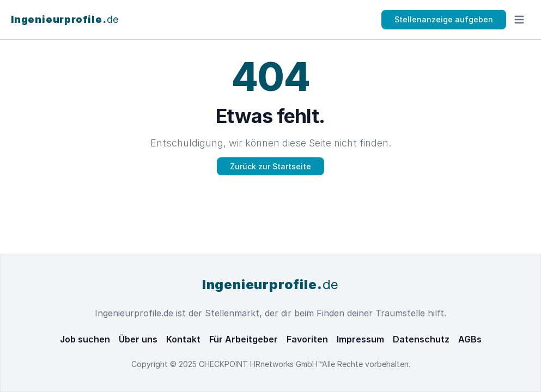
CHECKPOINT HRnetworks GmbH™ (260, 364)
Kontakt (183, 339)
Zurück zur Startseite (270, 166)
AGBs (470, 339)
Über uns (138, 339)
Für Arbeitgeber (244, 339)
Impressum (360, 339)
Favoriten (307, 339)
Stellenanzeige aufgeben (444, 19)
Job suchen (85, 339)
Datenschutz (421, 339)
